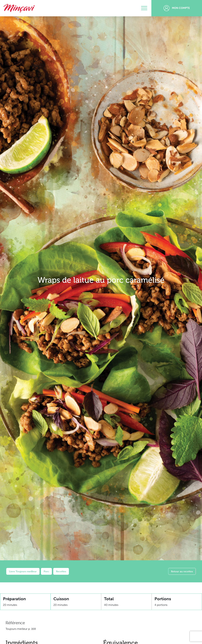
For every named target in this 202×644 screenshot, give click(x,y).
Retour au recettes (182, 571)
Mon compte (177, 8)
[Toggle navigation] (144, 8)
